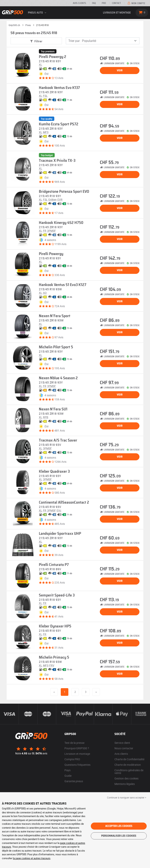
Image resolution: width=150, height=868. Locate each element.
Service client (122, 743)
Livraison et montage (117, 13)
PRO (104, 3)
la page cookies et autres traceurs (32, 858)
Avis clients (79, 3)
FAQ (94, 3)
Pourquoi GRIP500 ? (77, 748)
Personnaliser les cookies (119, 836)
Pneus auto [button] (38, 13)
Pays (67, 770)
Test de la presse (74, 743)
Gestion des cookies (126, 778)
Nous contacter (124, 748)
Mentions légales (125, 784)
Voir (120, 71)
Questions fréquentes (77, 765)
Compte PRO (72, 759)
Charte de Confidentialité (129, 759)
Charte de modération (128, 765)
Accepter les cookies (119, 826)
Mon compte (136, 3)
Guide (68, 776)
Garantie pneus (74, 781)
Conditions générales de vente (129, 772)
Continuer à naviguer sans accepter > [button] (127, 797)
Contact (116, 3)
